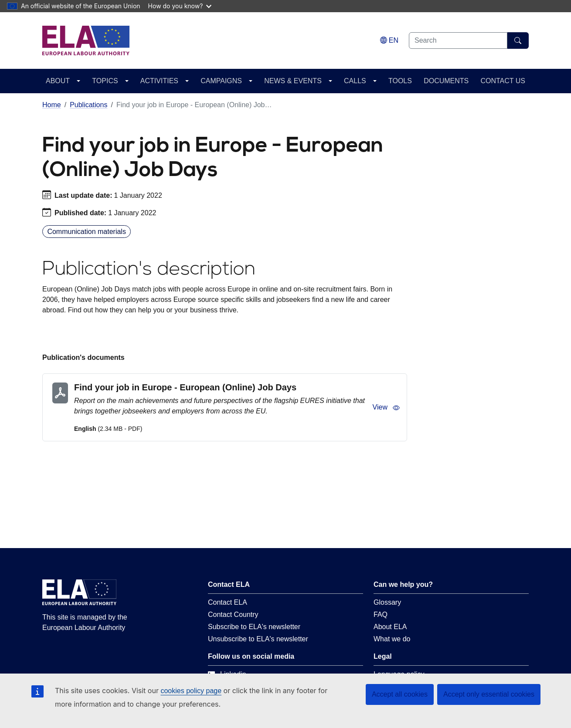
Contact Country (233, 615)
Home (52, 105)
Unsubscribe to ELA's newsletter (258, 639)
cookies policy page (191, 691)
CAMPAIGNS (221, 81)
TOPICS (105, 81)
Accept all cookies (400, 694)
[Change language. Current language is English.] (389, 40)
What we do (392, 639)
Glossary (387, 602)
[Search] (518, 41)
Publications (88, 105)
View (386, 407)
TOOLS (400, 81)
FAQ (381, 615)
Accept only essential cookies (489, 694)
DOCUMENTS (446, 81)
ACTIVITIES (159, 81)
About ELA (390, 627)
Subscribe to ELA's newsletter (254, 627)
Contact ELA (228, 602)
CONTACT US (503, 81)
